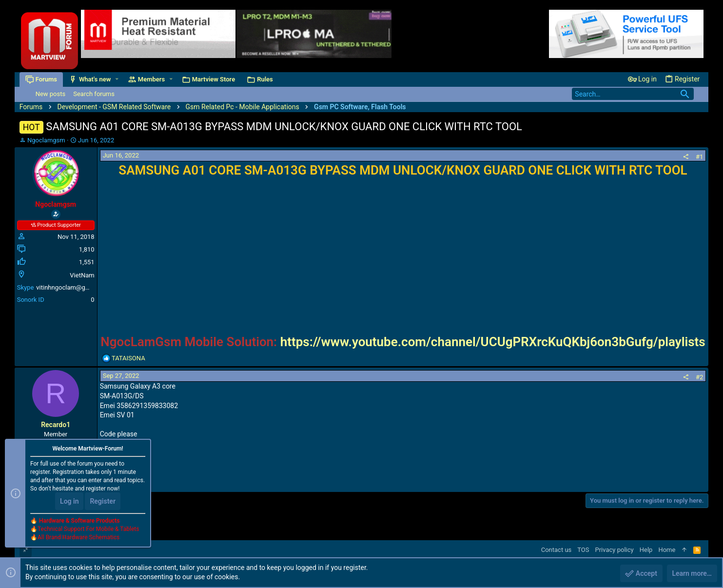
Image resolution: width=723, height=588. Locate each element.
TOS (583, 550)
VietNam (82, 275)
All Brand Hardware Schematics (78, 537)
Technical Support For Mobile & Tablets (88, 529)
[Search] (633, 94)
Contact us (557, 550)
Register (103, 501)
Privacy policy (615, 550)
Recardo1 (56, 425)
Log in (69, 501)
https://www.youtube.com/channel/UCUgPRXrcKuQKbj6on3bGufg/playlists (493, 342)
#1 (699, 157)
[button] (117, 79)
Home (667, 550)
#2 (699, 377)
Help (646, 550)
